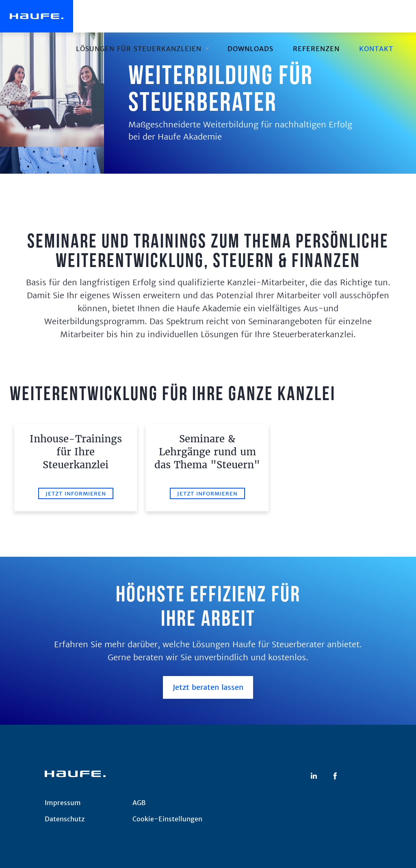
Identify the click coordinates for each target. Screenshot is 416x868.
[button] (142, 49)
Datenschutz (65, 819)
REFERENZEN (316, 49)
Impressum (63, 803)
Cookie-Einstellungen (167, 819)
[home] (37, 16)
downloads (250, 49)
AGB (139, 803)
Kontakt (376, 49)
